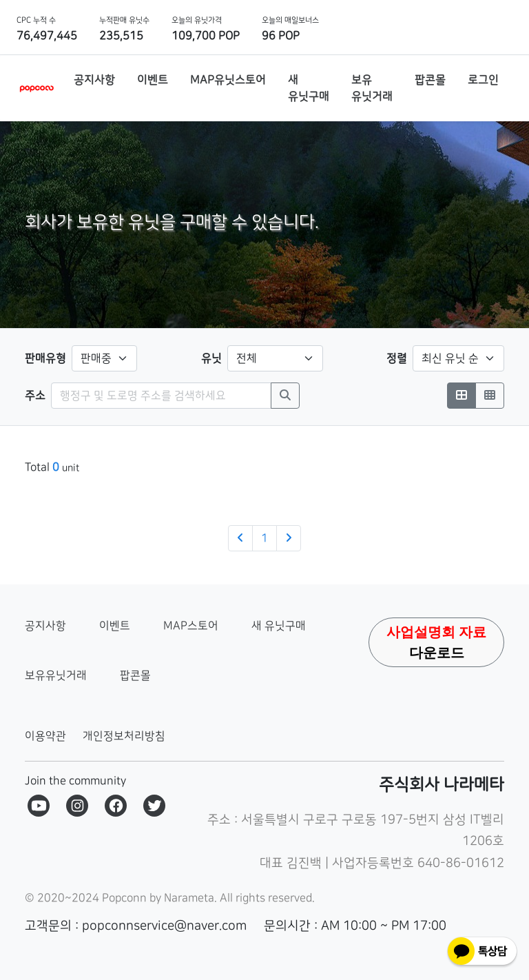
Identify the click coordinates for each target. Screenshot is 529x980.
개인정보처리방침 (124, 736)
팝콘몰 (135, 675)
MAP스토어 (191, 626)
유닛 (211, 358)
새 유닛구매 (279, 626)
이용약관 (45, 736)
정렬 (397, 358)
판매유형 (45, 358)
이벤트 (115, 626)
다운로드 (436, 642)
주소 (35, 396)
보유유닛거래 (56, 675)
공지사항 (45, 626)
